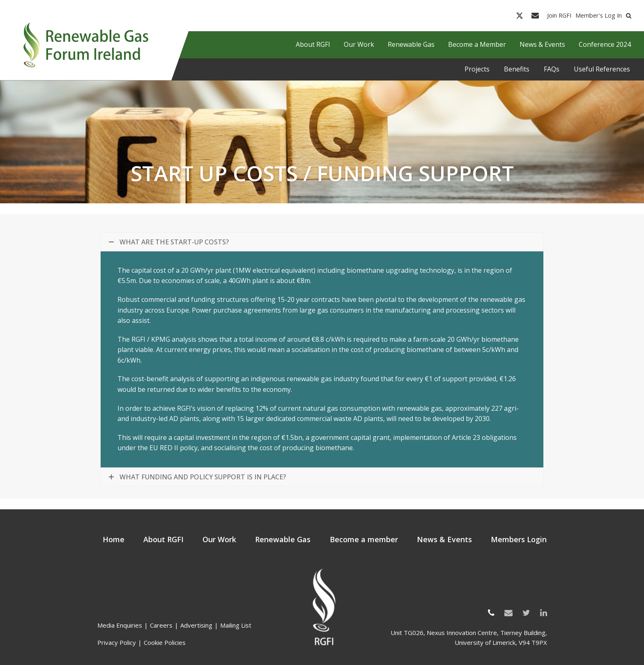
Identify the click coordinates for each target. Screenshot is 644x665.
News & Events (444, 539)
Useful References (602, 69)
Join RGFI (559, 16)
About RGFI (163, 539)
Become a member (364, 539)
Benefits (517, 69)
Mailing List (236, 625)
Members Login (519, 539)
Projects (477, 69)
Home (114, 539)
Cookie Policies (165, 642)
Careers (161, 625)
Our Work (219, 539)
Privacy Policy (117, 642)
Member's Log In (599, 16)
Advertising (196, 625)
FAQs (552, 69)
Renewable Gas (283, 539)
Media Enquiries (120, 625)
